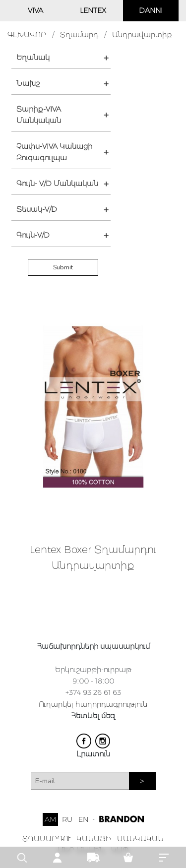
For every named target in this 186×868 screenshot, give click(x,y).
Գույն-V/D (33, 235)
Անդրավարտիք (142, 35)
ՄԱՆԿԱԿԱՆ (140, 839)
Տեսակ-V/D (37, 209)
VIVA (35, 10)
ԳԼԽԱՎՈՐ (27, 35)
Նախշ (28, 83)
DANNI (151, 10)
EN (83, 819)
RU (67, 819)
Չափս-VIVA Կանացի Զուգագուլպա (54, 152)
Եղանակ (33, 58)
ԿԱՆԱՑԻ (94, 839)
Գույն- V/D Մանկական (57, 184)
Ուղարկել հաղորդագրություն (93, 704)
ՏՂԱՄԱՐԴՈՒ (46, 839)
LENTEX (93, 10)
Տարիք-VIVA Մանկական (39, 115)
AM (50, 819)
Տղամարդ (79, 35)
